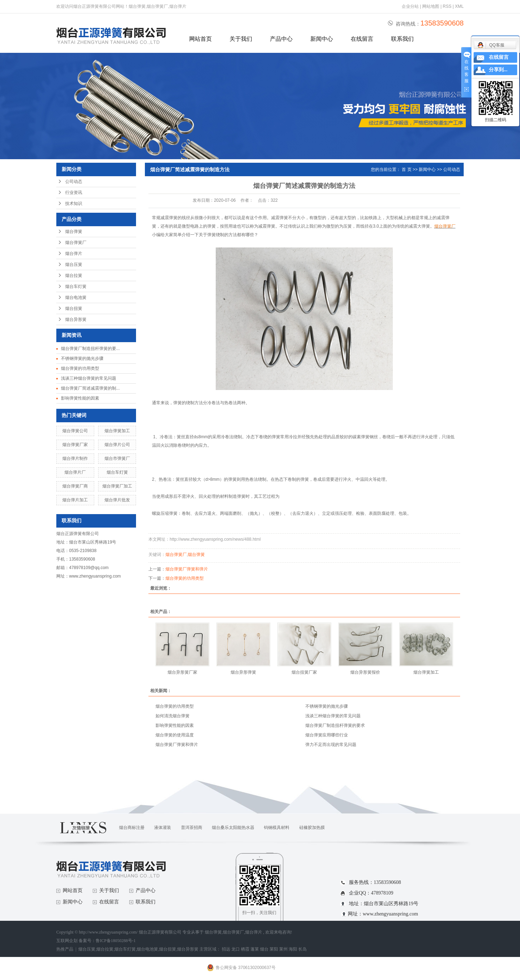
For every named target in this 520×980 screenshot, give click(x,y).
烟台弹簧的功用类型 (80, 368)
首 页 (406, 169)
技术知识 (74, 204)
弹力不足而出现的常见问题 (331, 745)
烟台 (264, 949)
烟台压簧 (74, 265)
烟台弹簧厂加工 (117, 486)
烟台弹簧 (74, 232)
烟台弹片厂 (75, 472)
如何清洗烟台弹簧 (173, 716)
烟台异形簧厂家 (182, 672)
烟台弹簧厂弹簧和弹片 (187, 569)
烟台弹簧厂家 (75, 445)
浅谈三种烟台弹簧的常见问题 (89, 378)
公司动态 (74, 182)
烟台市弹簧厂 (117, 458)
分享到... (498, 70)
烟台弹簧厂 (76, 243)
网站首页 (200, 39)
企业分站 (410, 6)
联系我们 (402, 39)
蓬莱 (255, 949)
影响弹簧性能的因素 (80, 398)
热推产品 (65, 949)
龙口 (236, 949)
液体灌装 (163, 828)
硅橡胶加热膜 (312, 828)
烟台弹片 (74, 254)
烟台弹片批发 (117, 500)
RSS (447, 6)
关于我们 (241, 39)
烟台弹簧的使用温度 (175, 735)
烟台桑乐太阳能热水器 (233, 828)
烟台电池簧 (76, 297)
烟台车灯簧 (76, 286)
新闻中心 (322, 39)
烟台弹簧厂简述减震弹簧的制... (90, 388)
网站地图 (431, 6)
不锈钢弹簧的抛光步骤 (82, 358)
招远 (226, 949)
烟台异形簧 (76, 319)
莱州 (283, 949)
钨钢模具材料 (277, 828)
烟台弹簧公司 (75, 431)
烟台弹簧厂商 (75, 486)
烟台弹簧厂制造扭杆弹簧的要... (90, 349)
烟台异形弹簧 (243, 672)
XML (459, 6)
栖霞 (245, 949)
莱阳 (274, 949)
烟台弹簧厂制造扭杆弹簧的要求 (335, 725)
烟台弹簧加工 (117, 431)
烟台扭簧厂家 (304, 672)
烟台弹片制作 (75, 458)
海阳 (293, 949)
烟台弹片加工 (75, 500)
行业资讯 (74, 193)
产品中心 (281, 39)
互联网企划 (67, 941)
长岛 (303, 949)
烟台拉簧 (74, 275)
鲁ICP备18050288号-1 (116, 941)
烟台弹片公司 (117, 445)
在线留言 (362, 39)
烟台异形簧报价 (365, 672)
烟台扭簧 (74, 308)
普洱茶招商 (192, 828)
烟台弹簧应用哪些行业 (327, 735)
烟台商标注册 (132, 828)
